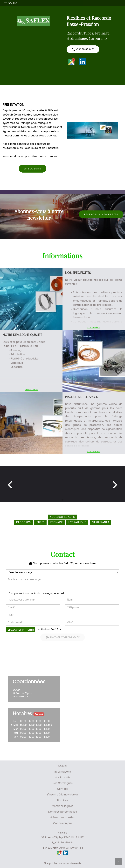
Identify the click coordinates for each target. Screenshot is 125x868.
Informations (63, 772)
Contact (62, 789)
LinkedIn (82, 62)
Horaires (62, 800)
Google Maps (72, 62)
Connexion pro (63, 823)
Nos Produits (63, 777)
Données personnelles (62, 812)
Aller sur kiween (71, 848)
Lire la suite (33, 169)
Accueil (63, 766)
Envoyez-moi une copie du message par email (36, 593)
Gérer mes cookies (63, 817)
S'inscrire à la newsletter (62, 795)
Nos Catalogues (63, 783)
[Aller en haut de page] (118, 861)
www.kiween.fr (72, 863)
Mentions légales (62, 806)
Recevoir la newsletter (101, 214)
